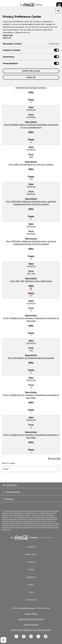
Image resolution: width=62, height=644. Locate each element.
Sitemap (8, 499)
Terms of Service (31, 625)
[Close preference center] (58, 11)
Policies (31, 570)
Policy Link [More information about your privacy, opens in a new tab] (8, 35)
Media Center (31, 554)
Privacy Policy (31, 614)
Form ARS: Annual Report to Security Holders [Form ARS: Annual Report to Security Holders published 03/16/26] (31, 164)
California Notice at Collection (31, 619)
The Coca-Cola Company (26, 608)
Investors (31, 562)
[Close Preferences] (3, 640)
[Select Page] (31, 469)
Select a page (8, 463)
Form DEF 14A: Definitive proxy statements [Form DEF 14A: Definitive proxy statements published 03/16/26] (31, 281)
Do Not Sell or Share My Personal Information (31, 630)
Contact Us (31, 547)
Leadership (31, 577)
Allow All (7, 38)
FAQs (31, 592)
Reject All (31, 77)
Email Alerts (10, 485)
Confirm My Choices (31, 71)
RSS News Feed (11, 492)
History (31, 585)
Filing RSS (54, 458)
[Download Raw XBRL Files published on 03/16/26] (31, 289)
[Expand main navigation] (59, 5)
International (31, 600)
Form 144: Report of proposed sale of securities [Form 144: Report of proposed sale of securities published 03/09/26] (31, 358)
